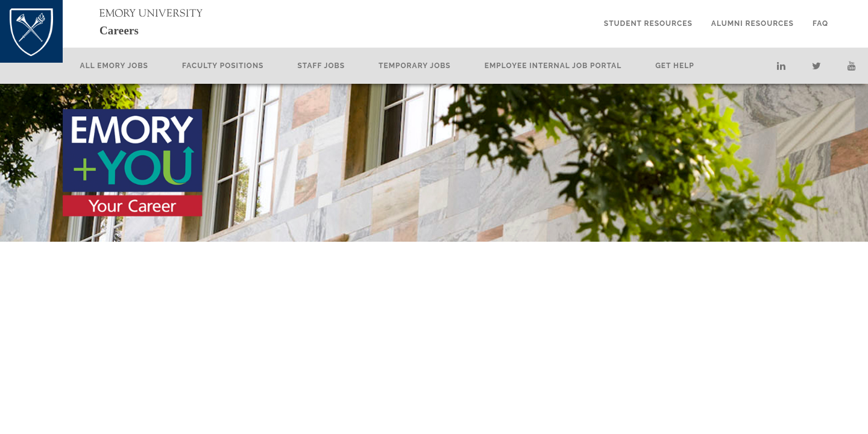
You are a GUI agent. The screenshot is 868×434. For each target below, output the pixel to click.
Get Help (697, 66)
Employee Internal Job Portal (575, 66)
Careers (130, 29)
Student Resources (648, 24)
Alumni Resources (753, 24)
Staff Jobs (343, 66)
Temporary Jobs (436, 66)
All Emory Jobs (136, 66)
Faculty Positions (245, 66)
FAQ (820, 24)
